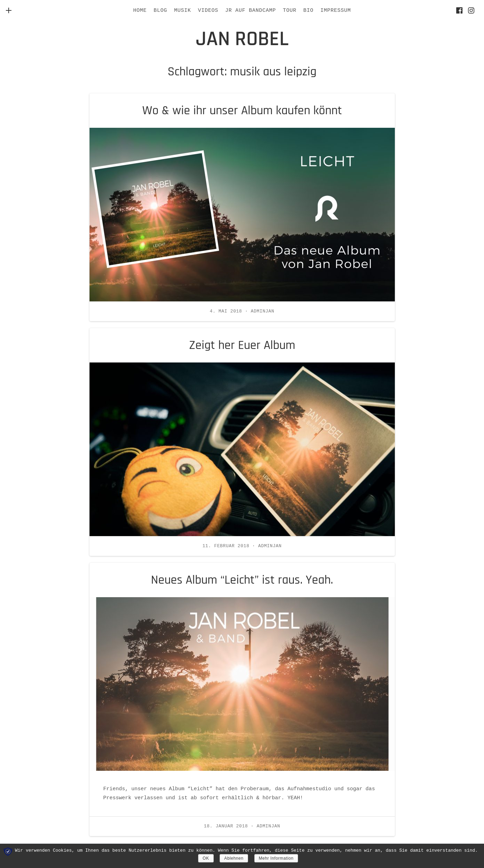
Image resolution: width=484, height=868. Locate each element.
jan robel (242, 39)
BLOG (160, 11)
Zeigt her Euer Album (242, 345)
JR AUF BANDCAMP (251, 11)
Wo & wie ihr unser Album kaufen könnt (242, 111)
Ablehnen (234, 858)
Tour (290, 11)
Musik (183, 11)
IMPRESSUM (336, 11)
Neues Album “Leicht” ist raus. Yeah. (242, 580)
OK (206, 858)
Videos (208, 11)
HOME (140, 11)
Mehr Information (276, 858)
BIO (308, 11)
